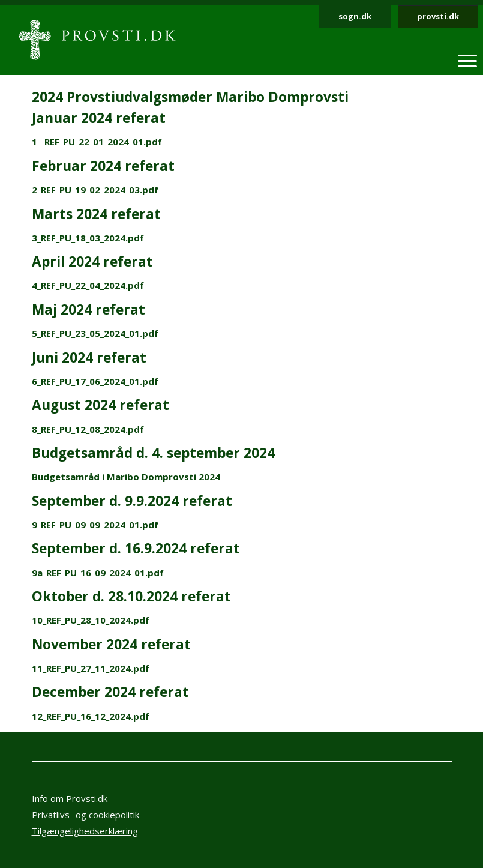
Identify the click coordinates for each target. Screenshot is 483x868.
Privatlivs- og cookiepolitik (85, 815)
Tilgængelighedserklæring (85, 831)
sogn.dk (355, 16)
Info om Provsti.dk (70, 798)
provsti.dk (438, 16)
